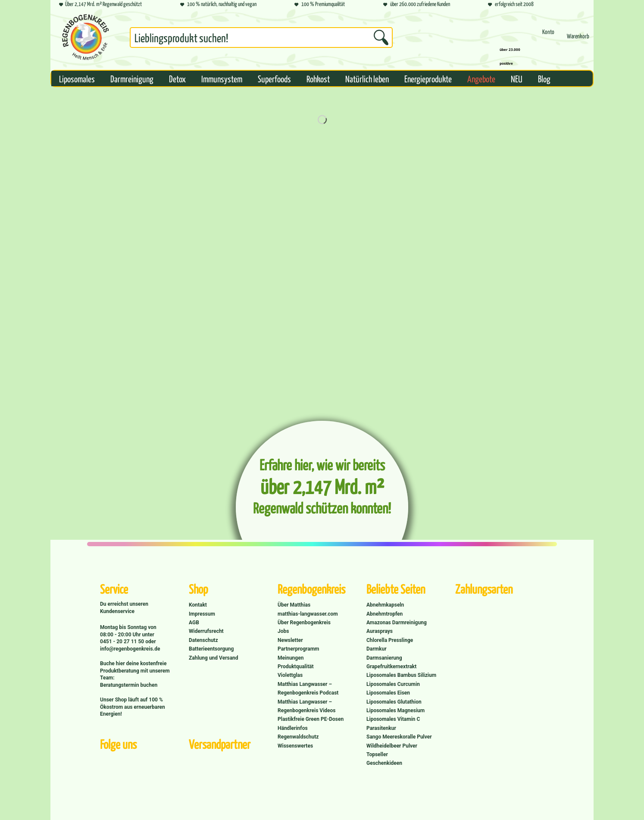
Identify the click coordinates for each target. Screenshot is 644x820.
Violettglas (290, 675)
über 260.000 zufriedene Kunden (417, 5)
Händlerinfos (293, 728)
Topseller (377, 754)
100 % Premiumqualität (320, 5)
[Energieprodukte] (428, 78)
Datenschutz (203, 640)
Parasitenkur (381, 728)
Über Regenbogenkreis (304, 623)
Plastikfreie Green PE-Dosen (311, 719)
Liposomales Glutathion (394, 702)
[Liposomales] (77, 78)
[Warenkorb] (578, 40)
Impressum (202, 614)
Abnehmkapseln (385, 605)
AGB (194, 623)
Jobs (283, 631)
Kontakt (198, 605)
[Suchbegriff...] (261, 38)
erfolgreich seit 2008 (511, 5)
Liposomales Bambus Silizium (401, 675)
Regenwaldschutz (298, 737)
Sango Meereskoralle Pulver (399, 737)
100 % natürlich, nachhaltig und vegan (218, 5)
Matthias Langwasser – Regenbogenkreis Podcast (308, 689)
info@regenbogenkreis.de (130, 649)
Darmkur (377, 649)
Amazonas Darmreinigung (397, 623)
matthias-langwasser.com (308, 614)
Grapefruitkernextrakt (391, 667)
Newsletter (290, 640)
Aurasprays (380, 631)
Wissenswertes (295, 746)
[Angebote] (481, 78)
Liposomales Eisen (388, 693)
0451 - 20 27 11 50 (123, 642)
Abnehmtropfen (385, 614)
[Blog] (544, 78)
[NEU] (517, 78)
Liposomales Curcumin (393, 684)
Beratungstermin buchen (129, 685)
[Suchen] (381, 38)
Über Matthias (294, 605)
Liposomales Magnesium (395, 710)
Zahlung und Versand (214, 658)
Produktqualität (295, 667)
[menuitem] (261, 39)
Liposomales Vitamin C (393, 719)
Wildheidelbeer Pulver (392, 746)
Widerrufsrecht (206, 631)
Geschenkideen (384, 763)
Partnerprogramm (298, 649)
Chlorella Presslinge (390, 640)
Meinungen (291, 658)
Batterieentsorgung (211, 649)
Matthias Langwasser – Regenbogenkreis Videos (307, 706)
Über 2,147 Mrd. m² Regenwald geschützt (100, 5)
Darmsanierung (384, 658)
